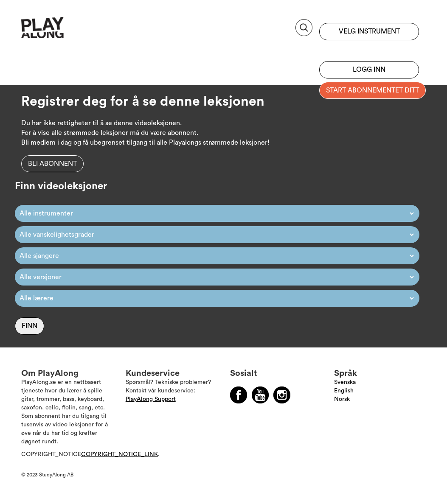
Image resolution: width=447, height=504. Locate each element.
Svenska (345, 382)
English (344, 391)
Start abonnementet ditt (372, 90)
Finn (30, 326)
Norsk (342, 399)
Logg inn (369, 70)
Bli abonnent (52, 164)
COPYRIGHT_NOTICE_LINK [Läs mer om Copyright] (119, 454)
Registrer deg (369, 49)
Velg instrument (369, 31)
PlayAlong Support (151, 399)
